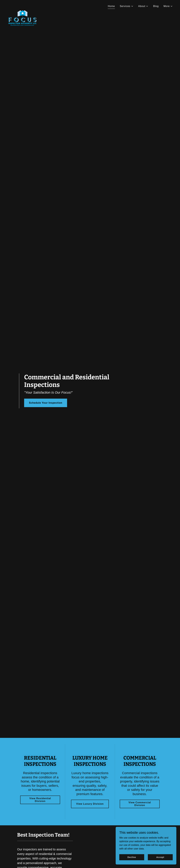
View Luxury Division (90, 804)
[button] (127, 6)
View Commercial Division (140, 804)
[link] (22, 5)
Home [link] (111, 6)
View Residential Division (40, 800)
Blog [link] (156, 6)
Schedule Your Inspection (46, 403)
